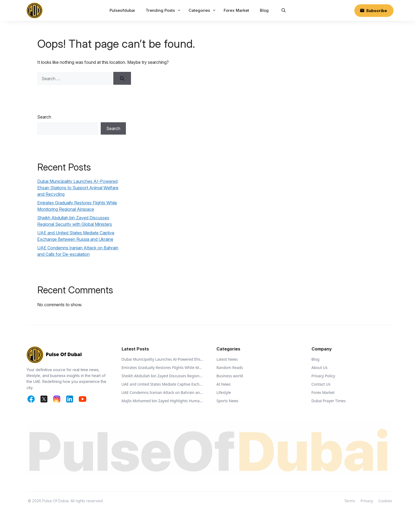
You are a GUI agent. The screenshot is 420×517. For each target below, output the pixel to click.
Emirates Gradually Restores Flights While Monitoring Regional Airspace (163, 368)
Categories (203, 10)
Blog (264, 10)
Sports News (227, 401)
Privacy (367, 501)
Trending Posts (164, 10)
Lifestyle (224, 392)
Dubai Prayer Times (329, 401)
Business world (230, 376)
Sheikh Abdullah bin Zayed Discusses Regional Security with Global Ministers (163, 376)
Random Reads (230, 368)
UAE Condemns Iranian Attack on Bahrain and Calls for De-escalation (163, 392)
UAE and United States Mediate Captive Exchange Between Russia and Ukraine (163, 384)
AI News (224, 384)
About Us (320, 368)
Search (44, 117)
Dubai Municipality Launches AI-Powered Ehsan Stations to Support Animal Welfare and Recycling (78, 188)
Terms (350, 501)
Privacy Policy (323, 376)
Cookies (385, 501)
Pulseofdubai (122, 10)
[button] (284, 10)
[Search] (122, 78)
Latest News (227, 359)
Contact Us (321, 384)
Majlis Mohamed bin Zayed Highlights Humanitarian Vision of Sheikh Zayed (163, 401)
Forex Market (236, 10)
